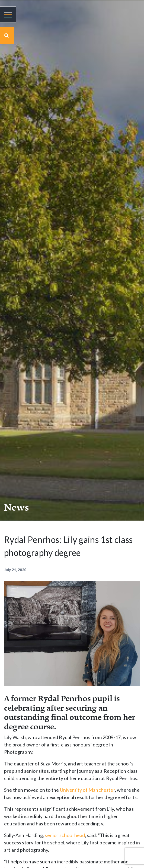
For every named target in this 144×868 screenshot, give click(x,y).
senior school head (65, 835)
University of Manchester (87, 790)
